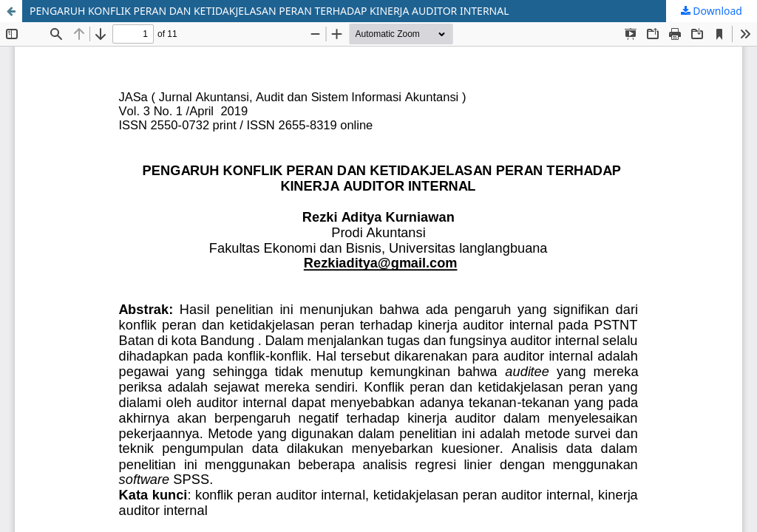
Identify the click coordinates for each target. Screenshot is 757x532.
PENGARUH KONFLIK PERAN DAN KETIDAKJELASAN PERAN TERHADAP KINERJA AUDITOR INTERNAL (269, 11)
